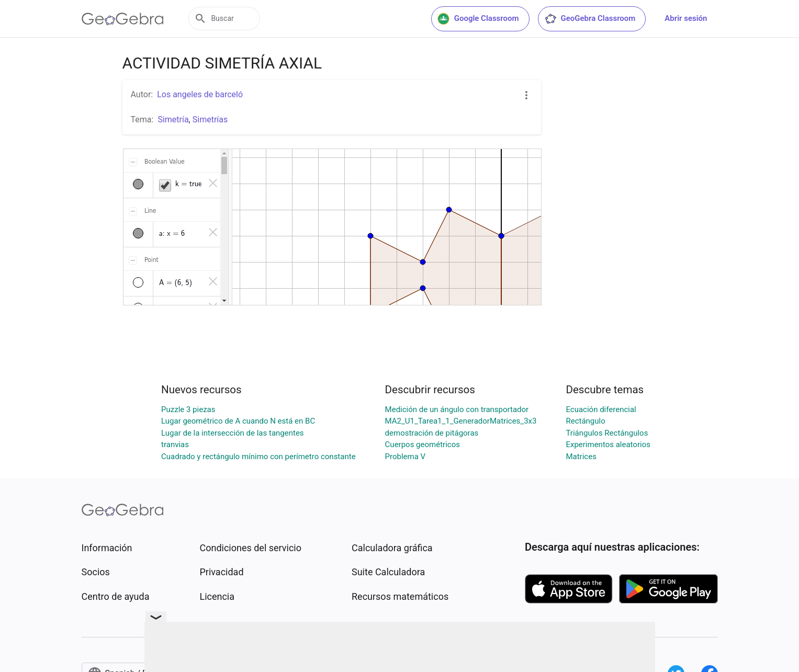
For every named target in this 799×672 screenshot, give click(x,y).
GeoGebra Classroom (590, 19)
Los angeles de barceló (200, 94)
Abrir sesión (686, 18)
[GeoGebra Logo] (123, 19)
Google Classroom (478, 19)
